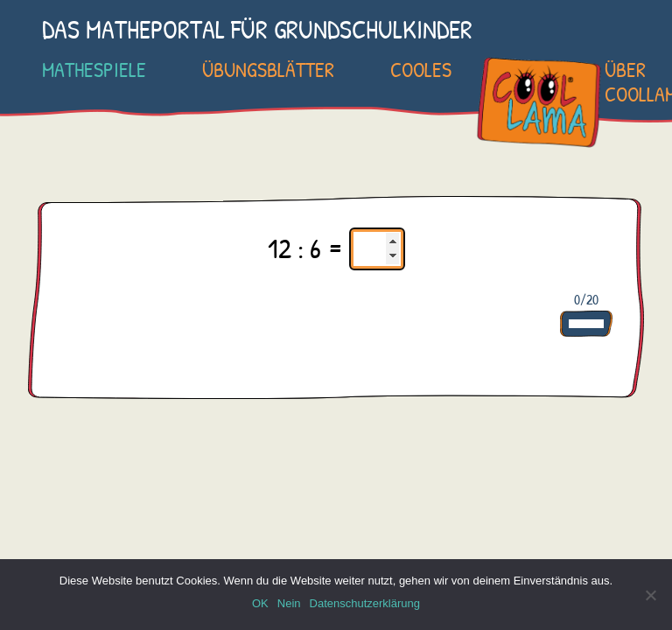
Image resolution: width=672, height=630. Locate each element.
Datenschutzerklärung (365, 603)
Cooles (421, 69)
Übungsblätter (268, 69)
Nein (289, 603)
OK (260, 603)
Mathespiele (94, 69)
